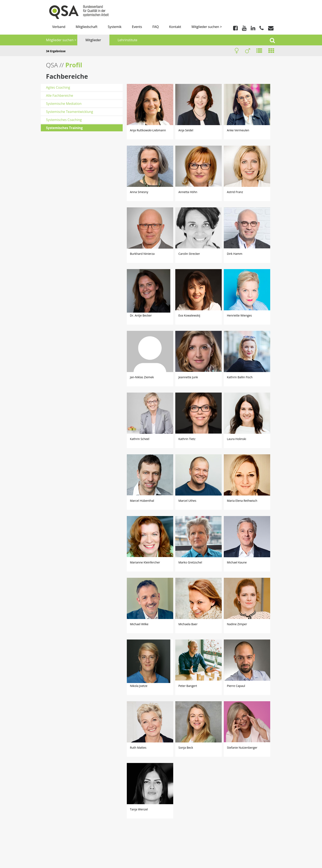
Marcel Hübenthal (142, 501)
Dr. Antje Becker (141, 315)
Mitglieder (93, 40)
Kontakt (175, 27)
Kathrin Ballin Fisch (240, 377)
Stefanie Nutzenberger (242, 748)
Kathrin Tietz (187, 439)
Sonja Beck (186, 748)
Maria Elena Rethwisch (242, 501)
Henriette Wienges (239, 315)
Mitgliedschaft (87, 27)
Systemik (115, 27)
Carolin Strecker (189, 254)
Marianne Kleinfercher (145, 562)
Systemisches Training (64, 128)
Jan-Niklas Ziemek (142, 377)
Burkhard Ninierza (142, 254)
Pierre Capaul (236, 686)
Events (137, 27)
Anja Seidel (186, 130)
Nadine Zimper (237, 624)
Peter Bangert (188, 686)
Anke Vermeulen (238, 130)
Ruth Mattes (138, 748)
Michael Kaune (237, 562)
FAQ (156, 27)
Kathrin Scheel (140, 439)
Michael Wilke (139, 624)
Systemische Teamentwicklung (70, 112)
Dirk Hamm (235, 254)
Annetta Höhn (188, 192)
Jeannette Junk (188, 377)
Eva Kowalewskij (189, 315)
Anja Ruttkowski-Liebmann (148, 130)
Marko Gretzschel (190, 562)
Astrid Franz (235, 192)
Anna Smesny (139, 192)
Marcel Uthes (187, 501)
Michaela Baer (188, 624)
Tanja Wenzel (139, 809)
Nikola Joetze (139, 686)
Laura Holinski (237, 439)
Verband (59, 27)
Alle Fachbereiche (60, 96)
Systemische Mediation (64, 104)
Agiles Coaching (58, 87)
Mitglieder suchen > (207, 27)
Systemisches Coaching (64, 120)
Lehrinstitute (128, 40)
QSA (53, 65)
